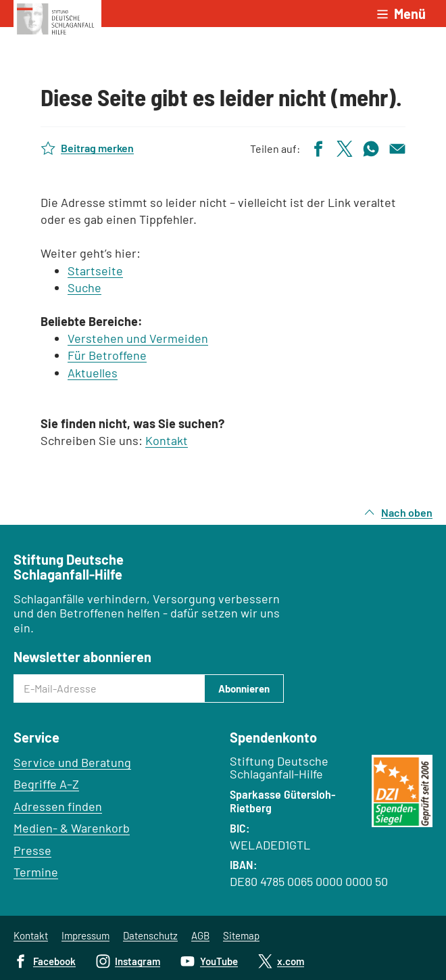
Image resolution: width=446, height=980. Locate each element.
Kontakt (167, 440)
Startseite (95, 271)
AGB (200, 935)
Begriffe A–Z (46, 784)
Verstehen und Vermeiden (138, 338)
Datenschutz (150, 935)
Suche (84, 287)
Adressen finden (58, 806)
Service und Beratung (72, 762)
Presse (32, 850)
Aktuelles (93, 373)
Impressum (85, 935)
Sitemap (241, 935)
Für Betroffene (107, 355)
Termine (36, 872)
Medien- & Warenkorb (72, 828)
